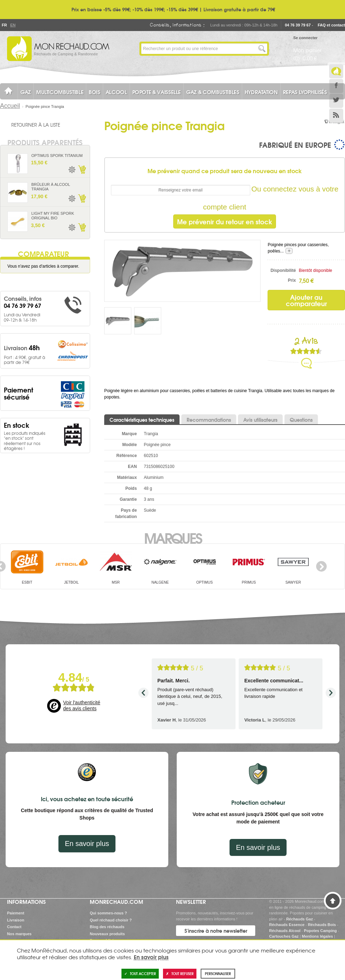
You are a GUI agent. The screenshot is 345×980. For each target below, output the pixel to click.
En (13, 25)
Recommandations (209, 420)
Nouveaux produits (107, 934)
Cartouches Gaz (284, 936)
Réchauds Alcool (285, 931)
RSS (336, 116)
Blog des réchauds (107, 927)
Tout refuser (180, 973)
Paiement (16, 913)
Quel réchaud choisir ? (111, 920)
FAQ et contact (331, 25)
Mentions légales (317, 936)
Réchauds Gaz (300, 919)
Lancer (262, 49)
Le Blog (336, 71)
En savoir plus (87, 844)
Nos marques (19, 934)
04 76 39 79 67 (298, 25)
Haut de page (333, 901)
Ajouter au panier (82, 170)
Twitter (336, 101)
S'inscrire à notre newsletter (216, 931)
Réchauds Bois (322, 925)
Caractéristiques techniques (142, 420)
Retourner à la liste (36, 124)
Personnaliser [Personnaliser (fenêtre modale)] (218, 973)
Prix (292, 280)
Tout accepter (140, 973)
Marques (173, 537)
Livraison (16, 920)
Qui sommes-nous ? (108, 913)
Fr (4, 25)
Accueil (10, 106)
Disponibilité (283, 270)
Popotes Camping (320, 931)
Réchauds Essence (287, 925)
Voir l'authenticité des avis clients (81, 706)
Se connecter (305, 38)
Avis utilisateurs (260, 420)
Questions (301, 420)
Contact (14, 927)
